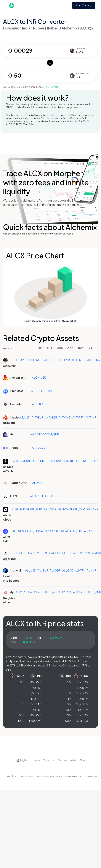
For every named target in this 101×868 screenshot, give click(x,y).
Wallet (73, 760)
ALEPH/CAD (63, 509)
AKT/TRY (78, 417)
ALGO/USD (23, 553)
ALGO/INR (94, 553)
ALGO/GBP (52, 553)
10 (23, 699)
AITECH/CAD (65, 461)
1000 (21, 721)
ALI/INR (92, 570)
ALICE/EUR (37, 592)
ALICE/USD (23, 592)
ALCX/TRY (80, 360)
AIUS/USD (38, 448)
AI (54, 760)
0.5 (22, 682)
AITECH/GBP (50, 461)
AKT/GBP (51, 417)
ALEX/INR (90, 531)
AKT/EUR (37, 417)
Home (37, 760)
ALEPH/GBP (49, 509)
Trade (46, 760)
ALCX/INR (94, 360)
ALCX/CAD (66, 360)
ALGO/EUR (37, 553)
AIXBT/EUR (52, 434)
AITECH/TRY (79, 461)
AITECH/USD (21, 461)
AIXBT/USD (38, 434)
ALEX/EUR (33, 531)
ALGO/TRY (80, 553)
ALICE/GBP (52, 592)
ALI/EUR (43, 570)
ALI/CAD (68, 570)
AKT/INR (91, 417)
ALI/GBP (55, 570)
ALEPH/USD (20, 509)
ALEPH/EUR (34, 509)
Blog (82, 760)
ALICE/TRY (80, 592)
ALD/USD (38, 483)
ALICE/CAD (66, 592)
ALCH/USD (39, 377)
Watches (62, 760)
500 (22, 715)
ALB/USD (37, 391)
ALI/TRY (80, 570)
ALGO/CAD (66, 553)
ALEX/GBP (48, 531)
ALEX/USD (19, 531)
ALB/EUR (51, 391)
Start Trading (84, 5)
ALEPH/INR (91, 509)
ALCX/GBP (51, 360)
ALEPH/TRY (77, 509)
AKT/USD (24, 417)
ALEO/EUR (51, 496)
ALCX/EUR (37, 360)
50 (23, 704)
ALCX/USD (22, 360)
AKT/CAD (65, 417)
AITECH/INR (93, 461)
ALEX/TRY (76, 531)
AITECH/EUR (36, 461)
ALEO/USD (37, 496)
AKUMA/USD (40, 404)
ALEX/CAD (62, 531)
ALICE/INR (94, 592)
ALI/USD (31, 570)
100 (22, 710)
